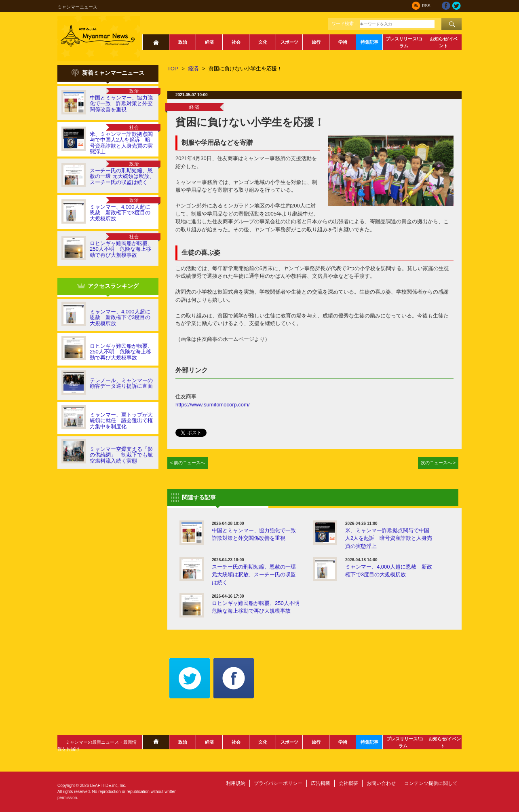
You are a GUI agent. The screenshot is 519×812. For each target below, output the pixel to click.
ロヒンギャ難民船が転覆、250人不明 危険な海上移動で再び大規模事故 (121, 249)
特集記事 (369, 42)
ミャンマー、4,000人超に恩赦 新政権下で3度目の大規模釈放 (120, 213)
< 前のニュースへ (188, 463)
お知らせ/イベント (444, 42)
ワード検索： (345, 23)
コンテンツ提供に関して (431, 783)
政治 (183, 42)
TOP (173, 69)
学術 (343, 42)
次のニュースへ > (438, 463)
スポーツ (289, 42)
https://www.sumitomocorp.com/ (213, 405)
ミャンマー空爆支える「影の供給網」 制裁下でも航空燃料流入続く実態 (121, 455)
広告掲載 (321, 783)
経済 (209, 42)
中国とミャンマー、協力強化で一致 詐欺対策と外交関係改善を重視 (121, 104)
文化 (263, 42)
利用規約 (236, 783)
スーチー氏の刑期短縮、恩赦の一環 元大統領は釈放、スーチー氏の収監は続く (122, 176)
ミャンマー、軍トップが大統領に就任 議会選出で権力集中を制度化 (121, 421)
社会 (236, 42)
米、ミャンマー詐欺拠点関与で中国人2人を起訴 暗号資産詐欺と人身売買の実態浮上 (121, 143)
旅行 (316, 42)
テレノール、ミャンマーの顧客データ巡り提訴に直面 (121, 383)
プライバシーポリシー (278, 783)
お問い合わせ (381, 783)
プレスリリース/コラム (404, 42)
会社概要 (348, 783)
